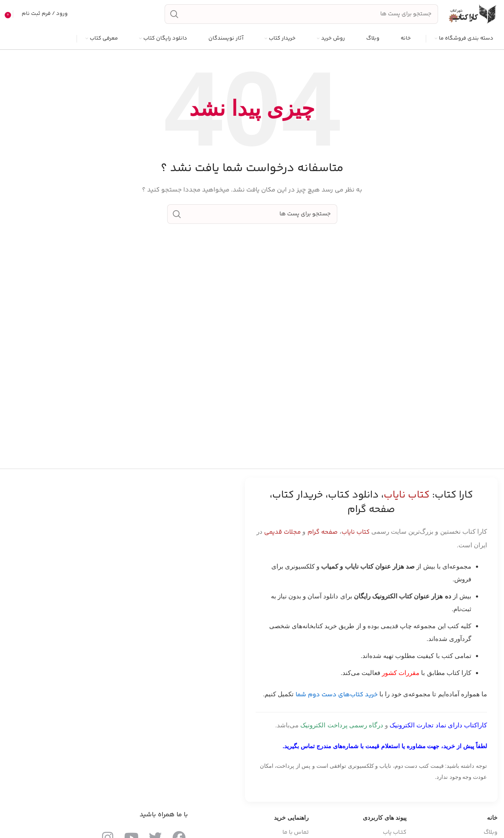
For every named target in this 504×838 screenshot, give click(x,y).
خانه (492, 822)
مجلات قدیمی (282, 536)
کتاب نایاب (356, 536)
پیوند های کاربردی (385, 822)
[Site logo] (472, 16)
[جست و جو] (301, 16)
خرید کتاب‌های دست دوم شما (337, 699)
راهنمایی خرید (291, 822)
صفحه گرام (323, 536)
